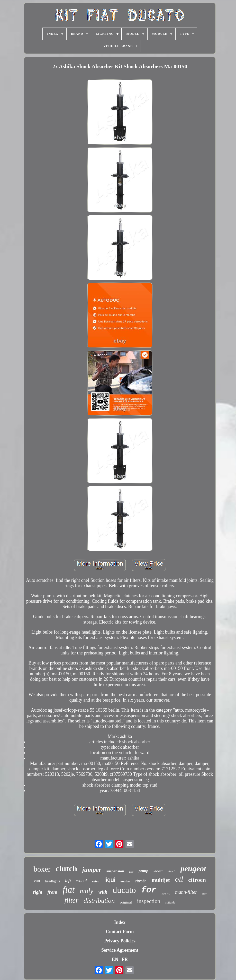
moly (86, 891)
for (149, 890)
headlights (53, 881)
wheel (81, 881)
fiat (69, 890)
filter (71, 900)
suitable (170, 902)
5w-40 (158, 871)
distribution (99, 901)
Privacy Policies (120, 941)
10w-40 (166, 893)
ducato (124, 890)
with (103, 892)
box (131, 872)
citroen (197, 880)
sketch (171, 871)
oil (179, 879)
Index (120, 922)
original (126, 902)
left (68, 881)
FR (125, 959)
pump (143, 871)
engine (125, 881)
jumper (92, 870)
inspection (149, 901)
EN (115, 959)
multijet (161, 880)
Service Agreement (120, 950)
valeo (96, 881)
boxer (42, 869)
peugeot (193, 869)
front (52, 892)
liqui (110, 880)
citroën (141, 881)
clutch (66, 868)
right (38, 892)
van (37, 881)
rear (205, 894)
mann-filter (186, 892)
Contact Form (120, 932)
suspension (115, 871)
